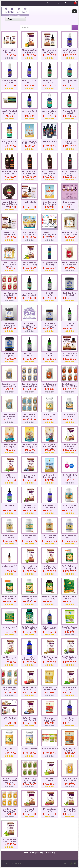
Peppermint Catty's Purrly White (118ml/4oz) (29, 658)
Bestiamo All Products (50, 141)
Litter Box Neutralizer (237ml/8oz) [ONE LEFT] (50, 506)
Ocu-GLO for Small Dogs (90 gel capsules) (9, 597)
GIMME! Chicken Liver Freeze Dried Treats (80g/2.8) (9, 265)
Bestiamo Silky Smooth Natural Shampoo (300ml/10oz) (50, 174)
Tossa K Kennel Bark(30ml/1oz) (50, 780)
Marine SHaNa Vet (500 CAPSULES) (70, 537)
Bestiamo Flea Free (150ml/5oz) (70, 142)
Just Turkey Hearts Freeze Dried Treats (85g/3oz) (50, 447)
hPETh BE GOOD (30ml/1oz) (50, 294)
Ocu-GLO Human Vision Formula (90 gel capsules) (30, 598)
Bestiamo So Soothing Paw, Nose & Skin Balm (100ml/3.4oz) (9, 204)
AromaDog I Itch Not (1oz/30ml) (70, 112)
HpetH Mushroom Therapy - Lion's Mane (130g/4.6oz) (9, 325)
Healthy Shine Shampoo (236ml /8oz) (50, 264)
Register (59, 3)
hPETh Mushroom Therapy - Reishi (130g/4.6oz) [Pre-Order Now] (29, 326)
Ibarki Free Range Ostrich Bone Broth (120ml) (9, 416)
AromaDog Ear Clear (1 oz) (30, 112)
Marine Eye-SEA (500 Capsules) (70, 506)
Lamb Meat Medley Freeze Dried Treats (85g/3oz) (50, 477)
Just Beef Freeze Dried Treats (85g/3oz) (9, 446)
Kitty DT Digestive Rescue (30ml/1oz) (9, 476)
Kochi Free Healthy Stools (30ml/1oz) (29, 476)
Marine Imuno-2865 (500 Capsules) (9, 537)
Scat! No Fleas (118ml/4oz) (70, 719)
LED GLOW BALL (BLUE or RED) (70, 476)
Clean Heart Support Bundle (70, 203)
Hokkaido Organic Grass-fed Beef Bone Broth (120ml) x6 (9, 295)
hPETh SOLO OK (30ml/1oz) (50, 355)
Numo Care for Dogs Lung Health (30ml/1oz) (50, 567)
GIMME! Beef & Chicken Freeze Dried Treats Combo (50, 234)
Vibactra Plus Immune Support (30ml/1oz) (9, 840)
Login (50, 3)
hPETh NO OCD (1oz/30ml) (70, 324)
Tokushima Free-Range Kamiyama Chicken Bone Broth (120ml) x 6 (30, 781)
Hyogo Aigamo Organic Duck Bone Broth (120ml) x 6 (30, 386)
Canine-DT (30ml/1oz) (30, 202)
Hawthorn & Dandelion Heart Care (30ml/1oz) (30, 264)
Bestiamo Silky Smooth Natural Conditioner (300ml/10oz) (29, 174)
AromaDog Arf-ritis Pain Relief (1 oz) (50, 81)
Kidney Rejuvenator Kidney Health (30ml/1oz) (70, 447)
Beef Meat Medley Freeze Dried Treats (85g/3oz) (29, 142)
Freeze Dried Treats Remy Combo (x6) (29, 233)
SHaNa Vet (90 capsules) (29, 748)
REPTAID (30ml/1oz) (9, 718)
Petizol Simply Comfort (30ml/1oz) (50, 658)
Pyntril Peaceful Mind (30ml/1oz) (70, 689)
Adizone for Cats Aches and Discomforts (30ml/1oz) (29, 52)
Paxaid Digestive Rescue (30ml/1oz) (9, 658)
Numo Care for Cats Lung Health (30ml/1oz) (30, 567)
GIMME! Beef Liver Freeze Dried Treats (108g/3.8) (70, 233)
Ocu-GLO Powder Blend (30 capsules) (70, 597)
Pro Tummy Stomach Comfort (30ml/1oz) (30, 689)
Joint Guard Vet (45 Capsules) (70, 415)
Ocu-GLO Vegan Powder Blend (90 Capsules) (30, 628)
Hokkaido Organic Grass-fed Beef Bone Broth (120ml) (70, 265)
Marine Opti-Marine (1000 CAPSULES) (30, 537)
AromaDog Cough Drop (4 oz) (70, 81)
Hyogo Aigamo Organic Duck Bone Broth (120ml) (9, 385)
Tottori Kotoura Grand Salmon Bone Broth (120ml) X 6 (9, 811)
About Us (27, 853)
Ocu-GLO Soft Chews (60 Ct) (9, 628)
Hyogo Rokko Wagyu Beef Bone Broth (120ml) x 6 (70, 385)
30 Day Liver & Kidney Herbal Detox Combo (9, 51)
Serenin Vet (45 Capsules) (9, 749)
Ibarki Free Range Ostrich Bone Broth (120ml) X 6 (29, 416)
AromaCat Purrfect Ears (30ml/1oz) (30, 81)
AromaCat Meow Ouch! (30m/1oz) (9, 81)
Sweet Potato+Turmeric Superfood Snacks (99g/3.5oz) (70, 750)
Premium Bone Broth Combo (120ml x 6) (9, 689)
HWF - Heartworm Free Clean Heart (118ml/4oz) (70, 355)
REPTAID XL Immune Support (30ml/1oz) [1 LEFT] (30, 720)
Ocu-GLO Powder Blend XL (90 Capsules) (50, 597)
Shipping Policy (38, 853)
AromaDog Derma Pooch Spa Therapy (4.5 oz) (9, 112)
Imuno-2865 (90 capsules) (50, 415)
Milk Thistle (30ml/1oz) (9, 566)
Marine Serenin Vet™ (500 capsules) (50, 537)
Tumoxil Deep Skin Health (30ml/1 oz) (30, 810)
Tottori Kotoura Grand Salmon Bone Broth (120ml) (70, 781)
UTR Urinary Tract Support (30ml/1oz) (70, 810)
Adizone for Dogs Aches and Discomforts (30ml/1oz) (50, 52)
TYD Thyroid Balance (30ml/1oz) (50, 810)
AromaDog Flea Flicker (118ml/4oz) (50, 112)
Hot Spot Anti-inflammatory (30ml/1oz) (30, 294)
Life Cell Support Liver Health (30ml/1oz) (29, 506)
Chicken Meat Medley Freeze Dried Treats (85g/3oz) (50, 204)
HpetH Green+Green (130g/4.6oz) (70, 294)
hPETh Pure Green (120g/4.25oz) (9, 355)
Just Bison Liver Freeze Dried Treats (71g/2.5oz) (30, 446)
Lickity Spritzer (9, 505)
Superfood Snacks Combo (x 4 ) (50, 749)
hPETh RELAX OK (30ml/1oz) (30, 355)
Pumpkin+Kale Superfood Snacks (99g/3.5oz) (50, 689)
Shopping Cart (70, 3)
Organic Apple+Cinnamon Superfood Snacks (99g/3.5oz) (70, 629)
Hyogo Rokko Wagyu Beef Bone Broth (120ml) (50, 385)
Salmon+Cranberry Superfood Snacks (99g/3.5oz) (50, 720)
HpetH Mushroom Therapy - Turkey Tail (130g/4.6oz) (50, 325)
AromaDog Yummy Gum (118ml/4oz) (9, 142)
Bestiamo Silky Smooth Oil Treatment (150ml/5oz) (70, 174)
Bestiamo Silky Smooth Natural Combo (9, 173)
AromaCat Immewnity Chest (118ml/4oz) (70, 51)
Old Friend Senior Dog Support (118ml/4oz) (50, 628)
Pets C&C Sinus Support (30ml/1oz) (70, 658)
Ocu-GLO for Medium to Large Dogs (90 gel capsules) (70, 568)
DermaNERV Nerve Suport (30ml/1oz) (9, 233)
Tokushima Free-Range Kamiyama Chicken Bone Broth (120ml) (9, 781)
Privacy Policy (50, 853)
